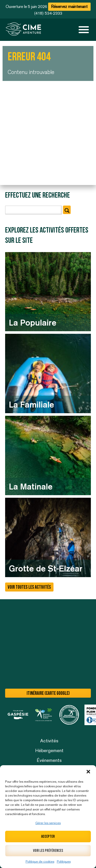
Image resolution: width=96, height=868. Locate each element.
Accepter (48, 837)
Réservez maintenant (69, 7)
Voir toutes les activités (29, 587)
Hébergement (49, 750)
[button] (88, 772)
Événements (49, 760)
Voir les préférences (48, 851)
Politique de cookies (40, 862)
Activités (49, 741)
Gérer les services (48, 823)
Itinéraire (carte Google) (48, 693)
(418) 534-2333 (48, 13)
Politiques (64, 862)
